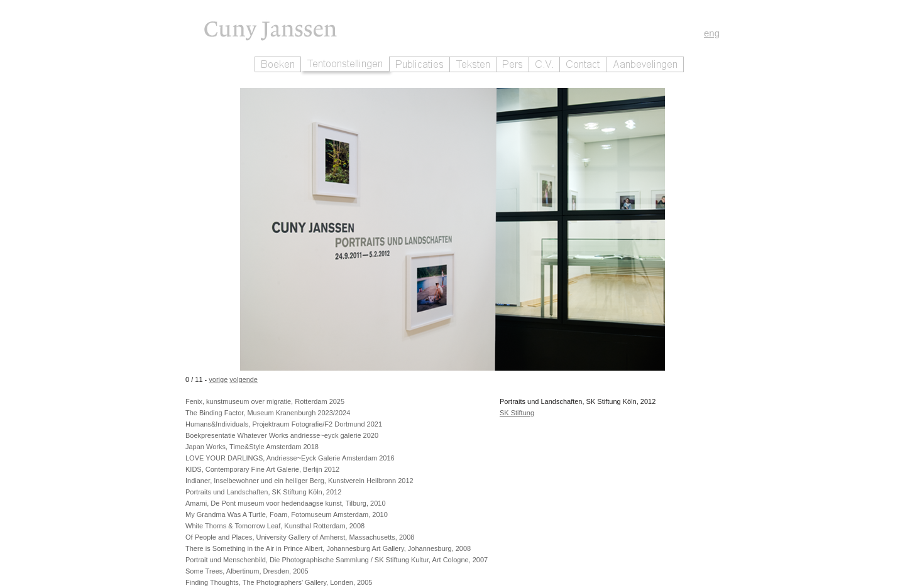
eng (712, 33)
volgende (244, 379)
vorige (218, 379)
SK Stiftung (517, 413)
